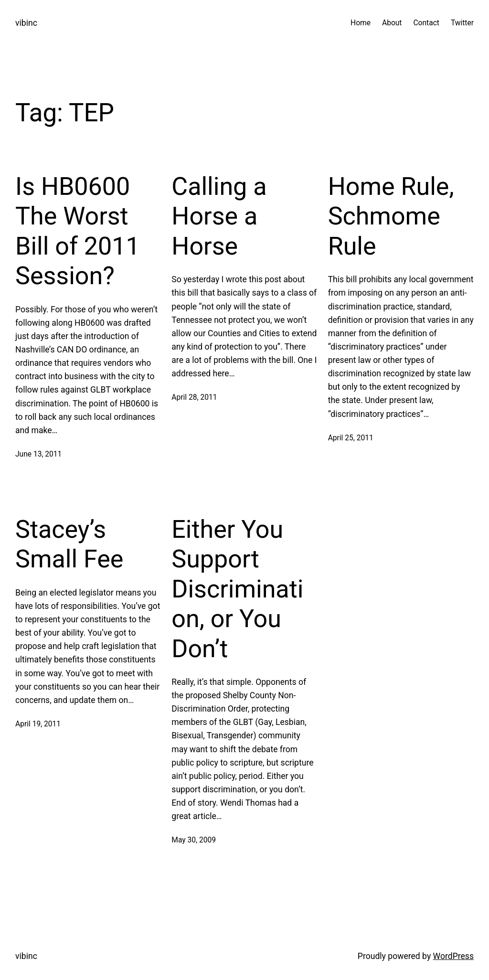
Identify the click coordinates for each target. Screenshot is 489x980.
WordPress (453, 956)
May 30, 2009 (194, 840)
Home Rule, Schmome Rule (391, 216)
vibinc (26, 23)
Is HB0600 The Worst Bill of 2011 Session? (78, 231)
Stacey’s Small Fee (69, 544)
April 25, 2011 (351, 438)
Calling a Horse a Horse (219, 216)
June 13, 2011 (38, 454)
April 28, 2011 (194, 397)
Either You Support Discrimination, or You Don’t (237, 589)
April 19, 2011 (38, 724)
